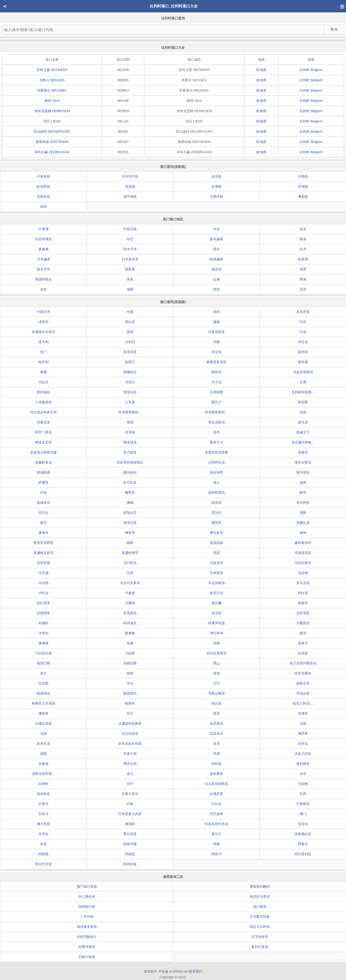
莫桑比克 (303, 523)
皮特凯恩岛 (216, 493)
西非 (216, 249)
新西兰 (130, 362)
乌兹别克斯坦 (303, 372)
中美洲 (43, 229)
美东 (130, 279)
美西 (303, 269)
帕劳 (303, 493)
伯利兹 (216, 764)
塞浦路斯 (43, 472)
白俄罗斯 (216, 794)
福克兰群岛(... (303, 703)
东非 (43, 289)
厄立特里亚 (130, 734)
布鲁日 (52, 80)
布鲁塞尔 (52, 90)
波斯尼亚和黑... (43, 774)
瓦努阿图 (216, 392)
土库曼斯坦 (43, 402)
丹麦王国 (130, 754)
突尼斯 (303, 402)
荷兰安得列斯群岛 (303, 663)
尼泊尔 (216, 513)
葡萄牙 (130, 493)
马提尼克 (216, 563)
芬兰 (130, 713)
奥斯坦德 (52, 142)
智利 (216, 312)
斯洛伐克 (130, 442)
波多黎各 (216, 774)
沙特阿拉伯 (216, 462)
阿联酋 (43, 854)
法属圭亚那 (43, 723)
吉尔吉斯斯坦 (216, 653)
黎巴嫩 (216, 603)
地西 (130, 289)
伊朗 (216, 342)
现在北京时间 (260, 927)
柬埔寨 (43, 643)
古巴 (216, 683)
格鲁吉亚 (303, 683)
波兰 (130, 774)
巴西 (303, 794)
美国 (216, 553)
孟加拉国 (216, 543)
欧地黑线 (43, 186)
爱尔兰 (216, 834)
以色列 (130, 342)
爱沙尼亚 (130, 834)
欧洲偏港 (216, 259)
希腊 (43, 372)
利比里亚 (43, 603)
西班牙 (216, 372)
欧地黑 (261, 70)
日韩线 (303, 176)
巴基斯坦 (303, 804)
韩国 (130, 673)
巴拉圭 (216, 804)
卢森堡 (130, 593)
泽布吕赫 (52, 152)
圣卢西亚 (130, 452)
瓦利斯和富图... (303, 392)
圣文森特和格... (303, 442)
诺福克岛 (43, 503)
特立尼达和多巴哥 (43, 412)
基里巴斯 (43, 663)
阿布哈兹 (130, 864)
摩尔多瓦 (216, 533)
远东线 (216, 176)
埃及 (43, 844)
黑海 (303, 279)
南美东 (216, 269)
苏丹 (216, 432)
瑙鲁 (303, 513)
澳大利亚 (43, 824)
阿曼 (216, 844)
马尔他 (43, 583)
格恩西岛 (130, 693)
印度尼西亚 (216, 332)
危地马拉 (130, 392)
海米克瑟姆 (52, 111)
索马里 (303, 422)
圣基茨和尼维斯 (216, 452)
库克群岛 (130, 613)
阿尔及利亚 (303, 854)
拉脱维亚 (43, 613)
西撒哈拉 (130, 372)
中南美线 (43, 176)
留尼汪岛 (216, 593)
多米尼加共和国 (130, 744)
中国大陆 (130, 229)
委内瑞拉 (43, 392)
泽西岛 (43, 322)
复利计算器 (260, 947)
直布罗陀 (303, 312)
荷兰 (43, 673)
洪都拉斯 (130, 663)
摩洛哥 (130, 533)
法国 (303, 723)
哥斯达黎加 (216, 693)
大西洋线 (216, 197)
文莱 (303, 382)
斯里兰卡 (216, 442)
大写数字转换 (260, 917)
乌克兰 (130, 382)
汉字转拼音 (260, 937)
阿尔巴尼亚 (43, 864)
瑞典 (303, 482)
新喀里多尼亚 (216, 362)
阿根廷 (130, 854)
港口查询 (260, 907)
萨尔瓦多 (130, 482)
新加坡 (303, 362)
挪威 (130, 503)
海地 (216, 673)
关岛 (130, 683)
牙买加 (216, 352)
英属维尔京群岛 (43, 332)
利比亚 (303, 593)
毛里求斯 (43, 563)
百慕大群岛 (130, 794)
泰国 (130, 422)
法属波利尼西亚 (130, 723)
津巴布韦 (216, 633)
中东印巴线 (130, 176)
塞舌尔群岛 (303, 462)
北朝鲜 (303, 784)
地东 (216, 289)
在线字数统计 (87, 937)
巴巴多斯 (216, 814)
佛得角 (43, 713)
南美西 (130, 269)
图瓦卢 (216, 402)
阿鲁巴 (303, 844)
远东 (303, 229)
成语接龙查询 (87, 927)
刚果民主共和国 (43, 703)
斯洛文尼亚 (43, 442)
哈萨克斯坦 (303, 673)
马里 (130, 573)
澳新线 (303, 197)
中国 (130, 312)
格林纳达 (43, 693)
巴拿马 (43, 804)
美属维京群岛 (43, 553)
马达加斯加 (216, 583)
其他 (43, 207)
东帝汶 (303, 744)
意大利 (43, 342)
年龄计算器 (87, 957)
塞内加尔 (130, 472)
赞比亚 (130, 322)
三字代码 (87, 917)
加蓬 (130, 643)
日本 (43, 493)
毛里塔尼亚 (303, 553)
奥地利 (130, 824)
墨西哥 (216, 523)
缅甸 (303, 533)
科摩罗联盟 (216, 623)
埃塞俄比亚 (303, 834)
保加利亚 (43, 794)
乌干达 (216, 382)
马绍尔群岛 (303, 563)
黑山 (216, 663)
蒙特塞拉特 (303, 543)
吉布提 (303, 653)
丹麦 (216, 754)
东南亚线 (43, 197)
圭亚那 (43, 683)
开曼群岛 (303, 623)
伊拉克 (303, 342)
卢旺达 (43, 593)
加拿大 (303, 643)
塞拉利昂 (216, 472)
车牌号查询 (87, 947)
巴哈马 (43, 814)
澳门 (303, 814)
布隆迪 (43, 764)
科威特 (43, 623)
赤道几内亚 (303, 754)
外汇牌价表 (87, 897)
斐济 (216, 713)
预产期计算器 (87, 887)
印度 (303, 332)
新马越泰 (216, 239)
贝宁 (130, 784)
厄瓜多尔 (216, 734)
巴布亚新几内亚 (130, 814)
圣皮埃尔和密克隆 (43, 452)
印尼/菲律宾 (43, 239)
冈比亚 (216, 703)
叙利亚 (303, 352)
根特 (52, 101)
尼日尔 (43, 513)
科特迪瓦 (130, 623)
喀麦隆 (130, 633)
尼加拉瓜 (130, 513)
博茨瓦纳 (130, 764)
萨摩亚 (43, 482)
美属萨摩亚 (130, 553)
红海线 (216, 186)
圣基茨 (303, 452)
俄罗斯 (303, 734)
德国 (43, 754)
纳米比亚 (130, 523)
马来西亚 (216, 573)
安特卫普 (52, 70)
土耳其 (130, 402)
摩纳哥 (43, 533)
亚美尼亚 (130, 352)
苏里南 (130, 432)
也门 (43, 352)
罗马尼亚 (303, 583)
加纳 (216, 643)
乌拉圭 (43, 382)
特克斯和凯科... (130, 412)
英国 (130, 332)
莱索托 (303, 603)
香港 (303, 239)
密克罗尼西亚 (43, 543)
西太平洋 (130, 249)
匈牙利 (43, 362)
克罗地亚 (303, 613)
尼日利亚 (303, 503)
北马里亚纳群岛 (216, 784)
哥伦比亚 (303, 693)
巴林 (130, 804)
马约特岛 (130, 563)
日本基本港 (130, 259)
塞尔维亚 (303, 472)
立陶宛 (130, 603)
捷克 (303, 633)
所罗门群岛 (43, 432)
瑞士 (216, 482)
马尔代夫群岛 (130, 583)
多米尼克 (43, 744)
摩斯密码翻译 (260, 887)
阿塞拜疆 (130, 844)
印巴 (130, 239)
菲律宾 (303, 713)
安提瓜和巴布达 (216, 824)
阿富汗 (216, 854)
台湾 (303, 249)
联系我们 (195, 971)
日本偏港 (43, 259)
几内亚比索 (43, 653)
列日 (52, 121)
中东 (216, 229)
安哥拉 (43, 834)
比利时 (311, 70)
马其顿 (43, 573)
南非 (43, 523)
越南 (216, 322)
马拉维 (303, 573)
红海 (216, 279)
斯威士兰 (303, 432)
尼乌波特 (52, 131)
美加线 (130, 186)
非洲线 (303, 186)
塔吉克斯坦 (216, 422)
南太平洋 (43, 269)
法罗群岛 (216, 723)
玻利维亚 (303, 764)
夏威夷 (43, 249)
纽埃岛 (216, 503)
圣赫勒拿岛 (43, 462)
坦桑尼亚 (43, 422)
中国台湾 (43, 312)
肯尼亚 (216, 613)
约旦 (303, 322)
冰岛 (303, 774)
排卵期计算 (87, 907)
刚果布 (130, 703)
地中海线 (130, 197)
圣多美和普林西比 (130, 462)
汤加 (303, 412)
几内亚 (130, 653)
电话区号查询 (260, 897)
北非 (303, 289)
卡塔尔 (43, 633)
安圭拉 (303, 824)
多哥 (216, 744)
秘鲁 (130, 543)
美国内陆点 (43, 279)
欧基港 (303, 259)
